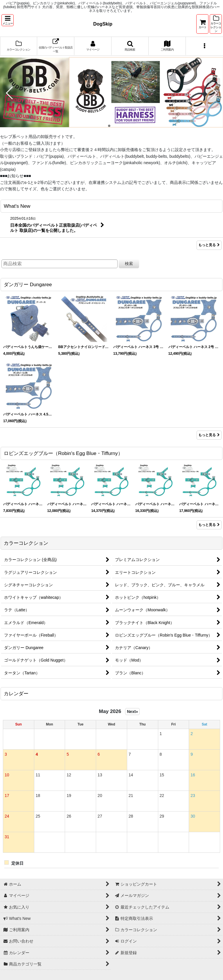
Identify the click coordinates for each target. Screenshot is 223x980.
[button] (8, 20)
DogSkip (103, 24)
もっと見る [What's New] (209, 245)
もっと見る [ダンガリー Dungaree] (209, 435)
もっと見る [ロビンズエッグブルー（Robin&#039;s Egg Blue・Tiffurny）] (209, 525)
